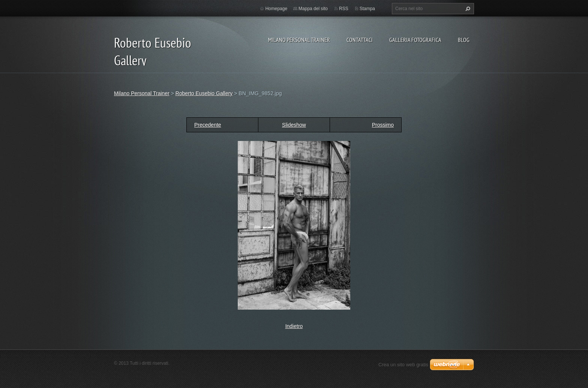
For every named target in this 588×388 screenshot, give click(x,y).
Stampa (367, 9)
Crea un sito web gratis (403, 365)
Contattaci (360, 40)
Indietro (294, 326)
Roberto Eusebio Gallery (204, 93)
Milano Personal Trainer (299, 40)
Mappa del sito (313, 9)
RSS (344, 9)
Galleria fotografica (415, 40)
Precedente (208, 125)
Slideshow (294, 125)
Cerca (467, 9)
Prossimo (383, 125)
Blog (464, 40)
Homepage (276, 9)
